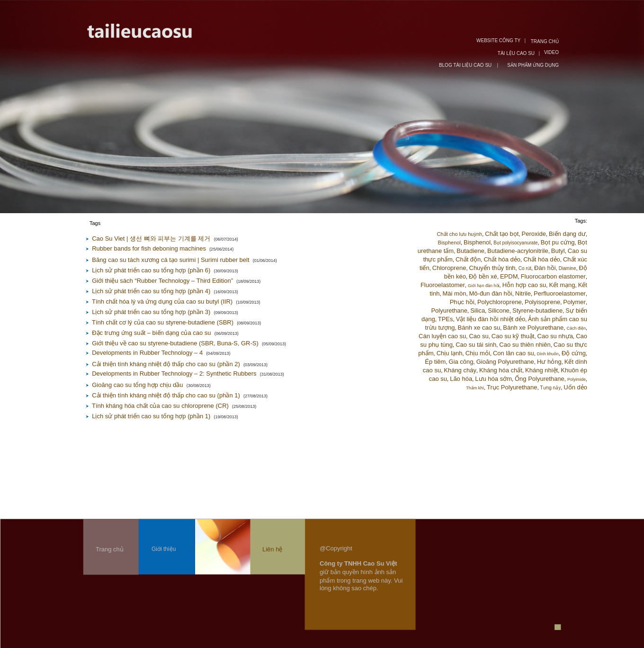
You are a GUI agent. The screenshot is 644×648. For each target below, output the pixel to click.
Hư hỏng (549, 362)
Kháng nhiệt (541, 370)
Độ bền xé (483, 276)
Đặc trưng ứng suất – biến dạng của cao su (151, 333)
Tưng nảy (551, 388)
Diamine (568, 268)
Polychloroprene (500, 302)
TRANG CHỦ (545, 41)
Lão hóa (461, 379)
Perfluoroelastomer (560, 293)
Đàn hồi (545, 268)
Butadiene (470, 251)
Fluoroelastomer (443, 285)
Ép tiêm (435, 362)
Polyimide (577, 379)
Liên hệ (272, 549)
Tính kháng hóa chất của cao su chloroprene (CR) (160, 406)
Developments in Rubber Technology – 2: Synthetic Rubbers (174, 373)
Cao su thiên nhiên (525, 345)
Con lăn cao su (514, 353)
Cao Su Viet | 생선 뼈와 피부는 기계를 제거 (151, 238)
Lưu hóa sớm (493, 379)
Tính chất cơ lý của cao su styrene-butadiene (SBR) (163, 322)
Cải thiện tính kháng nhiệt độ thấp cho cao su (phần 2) (166, 364)
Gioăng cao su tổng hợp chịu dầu (137, 385)
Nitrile (523, 293)
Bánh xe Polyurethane (533, 328)
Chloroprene (449, 268)
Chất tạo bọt (502, 234)
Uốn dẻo (575, 387)
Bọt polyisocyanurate (515, 243)
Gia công (461, 362)
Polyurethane (449, 310)
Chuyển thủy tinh (492, 268)
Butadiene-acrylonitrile (518, 251)
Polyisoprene (542, 302)
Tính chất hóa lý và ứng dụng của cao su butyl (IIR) (162, 301)
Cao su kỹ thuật (513, 336)
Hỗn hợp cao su (524, 285)
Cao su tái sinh (476, 345)
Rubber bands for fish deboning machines (149, 248)
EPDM (509, 276)
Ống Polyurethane (540, 379)
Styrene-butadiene (537, 310)
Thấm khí (475, 388)
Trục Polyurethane (512, 387)
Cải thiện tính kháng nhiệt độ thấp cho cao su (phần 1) (166, 395)
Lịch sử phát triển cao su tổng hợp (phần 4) (151, 291)
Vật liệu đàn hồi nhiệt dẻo (491, 319)
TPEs (446, 319)
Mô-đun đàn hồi (491, 293)
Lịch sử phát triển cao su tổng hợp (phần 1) (151, 416)
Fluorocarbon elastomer (553, 276)
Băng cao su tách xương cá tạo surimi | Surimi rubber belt (170, 260)
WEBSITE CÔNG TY (498, 40)
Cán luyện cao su (442, 336)
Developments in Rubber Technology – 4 (147, 353)
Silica (478, 310)
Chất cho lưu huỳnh (460, 234)
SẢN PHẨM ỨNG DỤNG (533, 65)
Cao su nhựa (555, 336)
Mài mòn (455, 293)
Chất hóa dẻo (502, 259)
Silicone (499, 310)
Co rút (525, 268)
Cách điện (576, 328)
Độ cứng (574, 353)
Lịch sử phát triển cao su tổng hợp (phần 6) (151, 270)
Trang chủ (110, 549)
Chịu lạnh (450, 353)
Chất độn (468, 259)
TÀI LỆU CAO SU (516, 53)
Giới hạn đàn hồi (484, 286)
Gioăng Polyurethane (505, 362)
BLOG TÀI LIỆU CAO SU (466, 65)
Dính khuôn (548, 354)
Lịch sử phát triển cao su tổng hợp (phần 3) (151, 312)
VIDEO (551, 52)
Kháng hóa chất (501, 370)
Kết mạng (562, 285)
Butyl (558, 251)
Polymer (574, 302)
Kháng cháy (460, 370)
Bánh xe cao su (479, 328)
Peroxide (534, 234)
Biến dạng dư (567, 234)
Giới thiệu (164, 549)
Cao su (479, 336)
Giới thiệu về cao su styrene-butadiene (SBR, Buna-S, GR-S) (175, 343)
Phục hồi (462, 302)
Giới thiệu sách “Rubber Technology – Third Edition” (162, 281)
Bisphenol (449, 243)
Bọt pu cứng (558, 242)
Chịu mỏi (478, 353)
